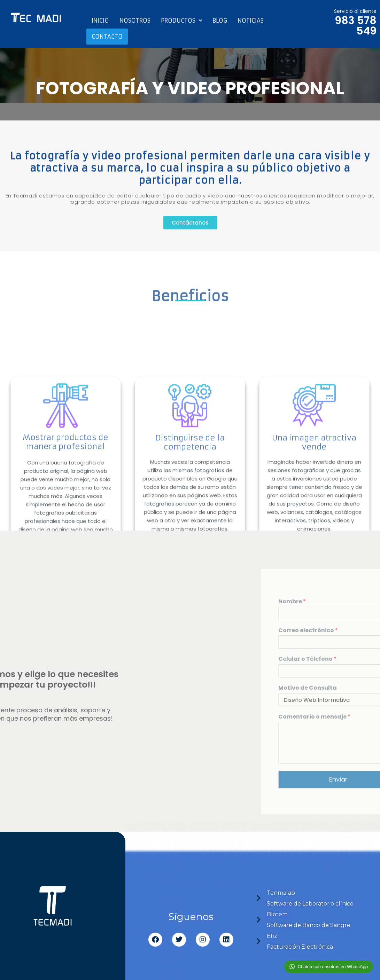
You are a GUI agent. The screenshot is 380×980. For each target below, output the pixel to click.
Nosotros (135, 21)
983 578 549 (356, 26)
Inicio (100, 21)
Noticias (251, 21)
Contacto (107, 37)
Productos (181, 21)
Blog (220, 21)
